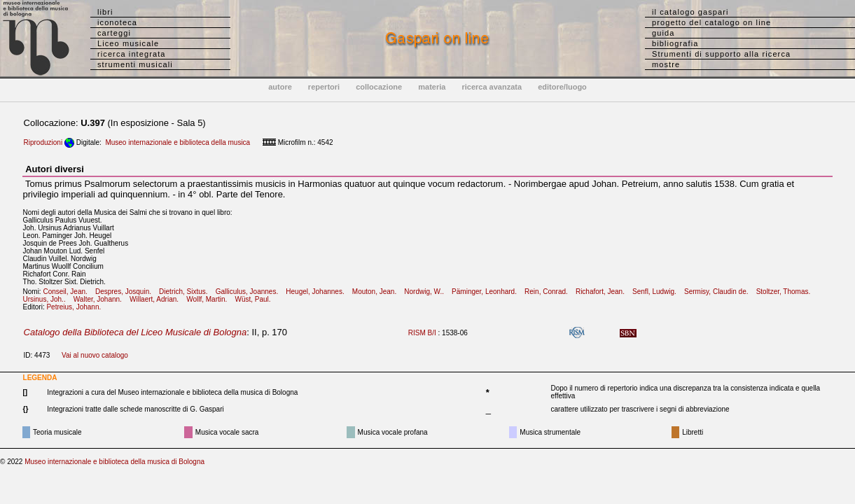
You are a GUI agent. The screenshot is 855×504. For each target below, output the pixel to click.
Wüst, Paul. (255, 299)
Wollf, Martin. (210, 299)
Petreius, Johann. (76, 307)
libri (105, 12)
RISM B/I (422, 333)
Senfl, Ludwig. (657, 292)
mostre (666, 64)
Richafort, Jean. (603, 292)
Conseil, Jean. (68, 292)
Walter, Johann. (100, 299)
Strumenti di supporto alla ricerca (721, 54)
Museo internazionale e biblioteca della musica (178, 142)
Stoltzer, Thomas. (786, 292)
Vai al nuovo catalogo (95, 355)
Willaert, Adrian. (157, 299)
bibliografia (675, 43)
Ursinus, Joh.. (47, 299)
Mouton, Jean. (377, 292)
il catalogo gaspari (690, 12)
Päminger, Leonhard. (487, 292)
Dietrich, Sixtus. (186, 292)
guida (663, 33)
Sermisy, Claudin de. (719, 292)
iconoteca (117, 22)
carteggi (114, 33)
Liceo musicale (128, 43)
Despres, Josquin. (126, 292)
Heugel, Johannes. (318, 292)
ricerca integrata (132, 54)
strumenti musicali (135, 64)
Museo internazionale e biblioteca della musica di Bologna (114, 462)
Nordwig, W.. (427, 292)
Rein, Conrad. (549, 292)
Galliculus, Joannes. (250, 292)
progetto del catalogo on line (711, 22)
